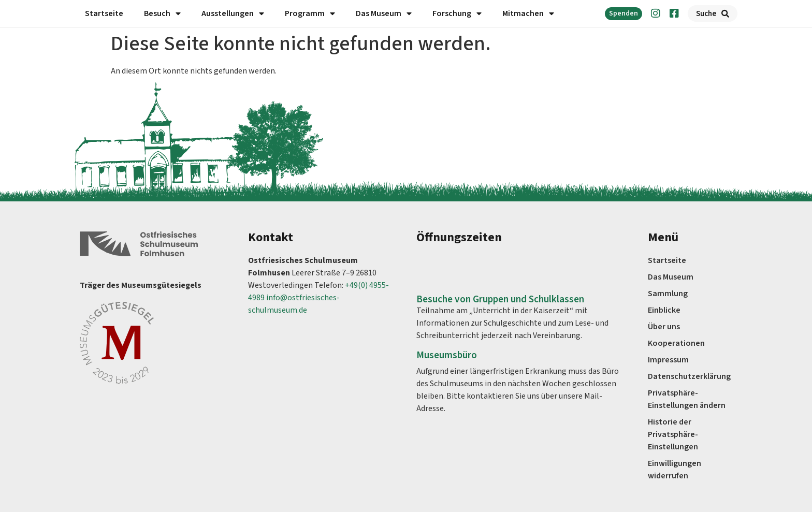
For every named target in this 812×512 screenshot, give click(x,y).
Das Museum (384, 13)
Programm (310, 13)
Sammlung (668, 294)
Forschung (457, 13)
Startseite (104, 13)
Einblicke (664, 310)
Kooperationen (676, 343)
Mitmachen (528, 13)
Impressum (668, 360)
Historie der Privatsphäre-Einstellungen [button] (673, 434)
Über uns (664, 327)
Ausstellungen (233, 13)
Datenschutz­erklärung (689, 376)
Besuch (162, 13)
